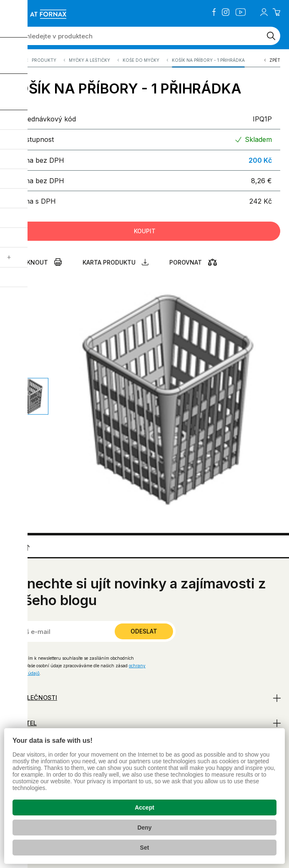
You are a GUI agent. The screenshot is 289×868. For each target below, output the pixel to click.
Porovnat (186, 262)
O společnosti (33, 698)
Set (145, 848)
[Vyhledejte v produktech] (135, 36)
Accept (144, 807)
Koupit (145, 231)
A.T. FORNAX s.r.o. (14, 62)
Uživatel (23, 723)
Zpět (275, 62)
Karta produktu (109, 262)
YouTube (241, 12)
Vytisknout (28, 262)
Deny (144, 828)
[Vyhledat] (271, 36)
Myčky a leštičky (89, 62)
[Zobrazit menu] (12, 14)
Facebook (214, 12)
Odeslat (144, 631)
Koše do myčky (141, 62)
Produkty (44, 62)
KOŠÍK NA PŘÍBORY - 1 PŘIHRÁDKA (208, 62)
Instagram (226, 12)
